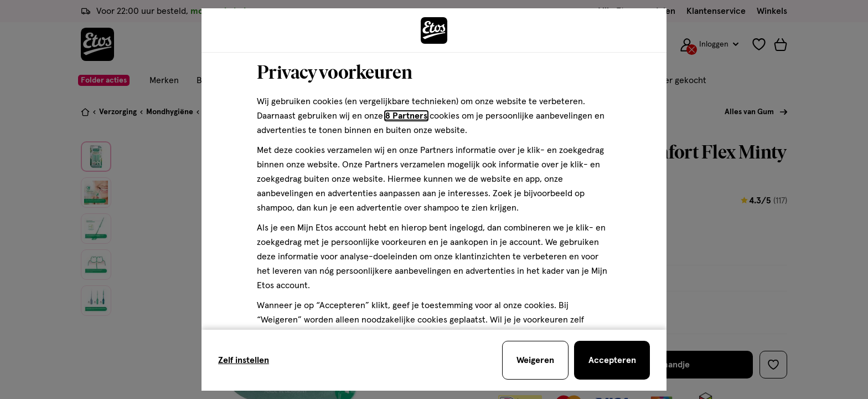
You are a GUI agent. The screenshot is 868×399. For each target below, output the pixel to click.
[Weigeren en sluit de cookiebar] (535, 360)
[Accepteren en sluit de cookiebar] (612, 360)
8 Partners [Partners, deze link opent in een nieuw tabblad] (406, 116)
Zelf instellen (244, 360)
